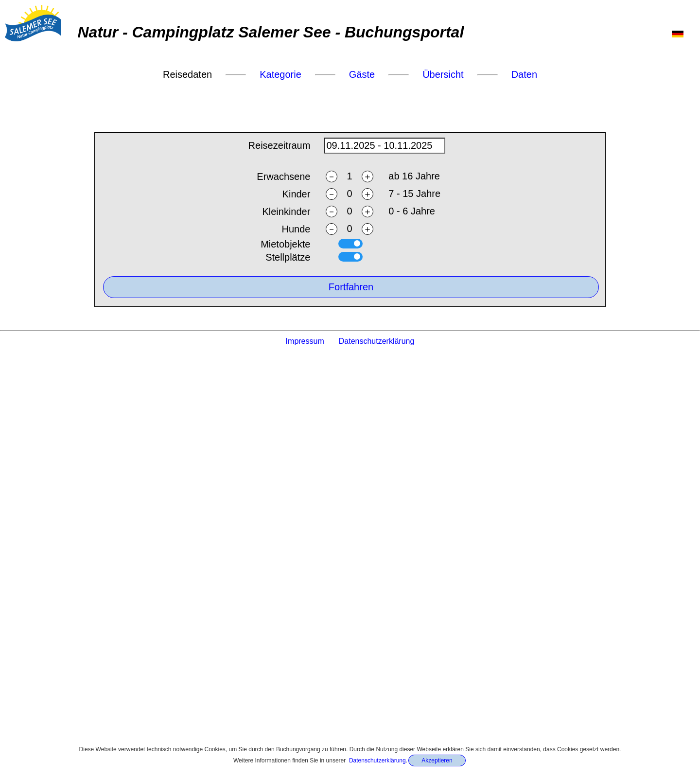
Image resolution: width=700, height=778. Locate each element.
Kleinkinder (286, 212)
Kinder (297, 194)
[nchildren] (350, 194)
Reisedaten (187, 74)
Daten (524, 74)
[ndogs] (350, 229)
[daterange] (385, 146)
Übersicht (443, 74)
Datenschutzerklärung (377, 760)
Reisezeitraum (280, 146)
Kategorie (280, 74)
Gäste (362, 74)
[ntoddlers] (350, 212)
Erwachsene (283, 177)
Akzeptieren (437, 760)
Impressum (305, 341)
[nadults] (350, 177)
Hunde (296, 230)
